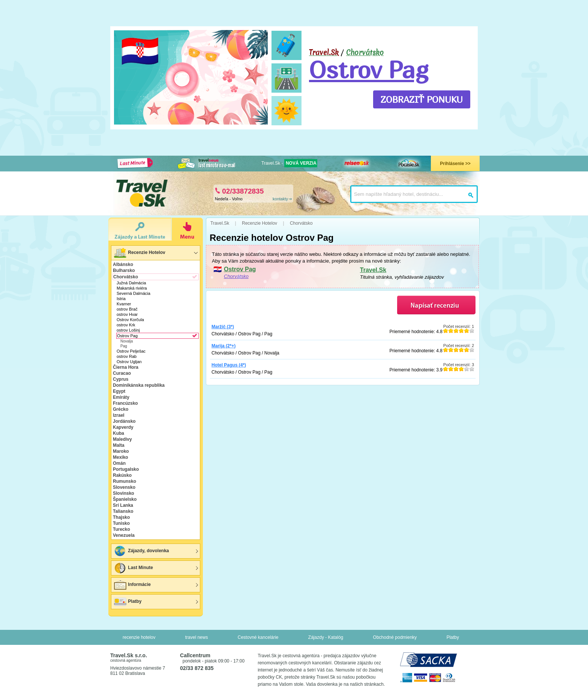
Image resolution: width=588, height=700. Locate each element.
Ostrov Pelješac (131, 351)
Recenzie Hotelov (139, 253)
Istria (121, 299)
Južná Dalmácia (131, 283)
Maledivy (122, 439)
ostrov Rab (127, 356)
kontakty (280, 199)
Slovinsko (124, 493)
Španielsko (125, 499)
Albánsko (123, 264)
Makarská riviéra (132, 288)
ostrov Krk (126, 325)
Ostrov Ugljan (129, 362)
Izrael (119, 415)
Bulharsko (124, 270)
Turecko (121, 529)
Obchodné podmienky (395, 637)
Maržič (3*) (223, 327)
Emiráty (121, 397)
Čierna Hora (126, 367)
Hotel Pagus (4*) (229, 365)
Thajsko (121, 517)
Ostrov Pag (369, 69)
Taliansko (123, 511)
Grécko (121, 409)
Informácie (132, 585)
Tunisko (121, 523)
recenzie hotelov (139, 637)
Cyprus (121, 379)
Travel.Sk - (289, 163)
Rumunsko (124, 481)
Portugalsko (126, 469)
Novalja (127, 341)
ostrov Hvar (127, 314)
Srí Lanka (123, 505)
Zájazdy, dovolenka (141, 551)
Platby (127, 602)
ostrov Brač (127, 309)
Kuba (118, 433)
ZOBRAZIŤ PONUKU (422, 99)
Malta (119, 445)
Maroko (121, 451)
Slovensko (124, 487)
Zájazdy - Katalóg (326, 637)
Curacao (122, 373)
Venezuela (124, 535)
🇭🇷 (140, 51)
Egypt (119, 391)
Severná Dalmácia (133, 293)
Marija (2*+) (223, 346)
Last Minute (133, 568)
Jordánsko (124, 421)
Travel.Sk (373, 270)
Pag (124, 346)
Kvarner (124, 304)
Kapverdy (123, 427)
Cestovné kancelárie (258, 637)
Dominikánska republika (139, 385)
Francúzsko (125, 403)
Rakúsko (122, 475)
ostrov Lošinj (128, 330)
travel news (197, 637)
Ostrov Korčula (130, 320)
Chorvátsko (365, 53)
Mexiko (121, 457)
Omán (119, 463)
